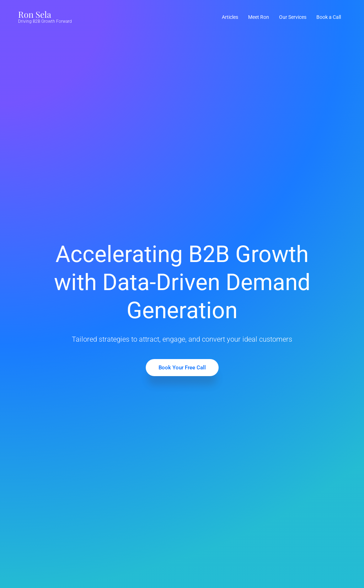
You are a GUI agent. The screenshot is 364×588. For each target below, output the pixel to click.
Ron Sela (35, 14)
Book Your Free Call (182, 368)
